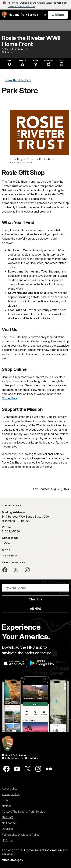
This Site (36, 599)
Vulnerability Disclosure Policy (21, 835)
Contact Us (10, 538)
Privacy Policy (11, 794)
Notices (7, 806)
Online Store (10, 398)
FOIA (5, 800)
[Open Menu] (58, 15)
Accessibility (10, 788)
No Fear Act (9, 823)
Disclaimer (8, 829)
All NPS (35, 609)
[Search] (35, 588)
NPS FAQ (7, 817)
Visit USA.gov (13, 860)
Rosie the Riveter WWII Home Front (31, 41)
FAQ (6, 549)
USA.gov (7, 840)
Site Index (10, 555)
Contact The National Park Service (23, 812)
